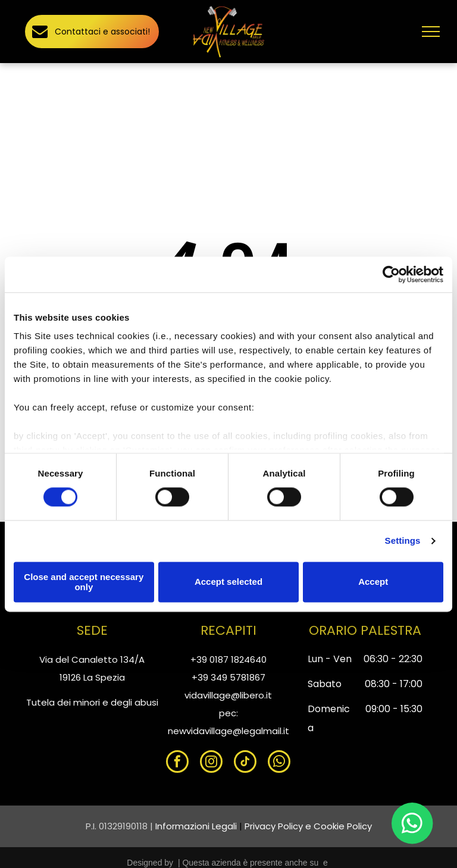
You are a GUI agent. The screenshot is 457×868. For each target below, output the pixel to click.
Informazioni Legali (196, 826)
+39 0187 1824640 (228, 659)
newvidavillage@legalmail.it (228, 731)
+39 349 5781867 (228, 677)
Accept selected (228, 582)
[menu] (431, 32)
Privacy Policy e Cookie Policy (308, 826)
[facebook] (177, 763)
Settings (403, 541)
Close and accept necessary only (84, 582)
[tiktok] (245, 763)
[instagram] (211, 763)
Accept (373, 582)
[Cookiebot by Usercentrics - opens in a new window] (391, 274)
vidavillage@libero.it (228, 695)
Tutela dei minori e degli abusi (92, 702)
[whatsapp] (279, 763)
